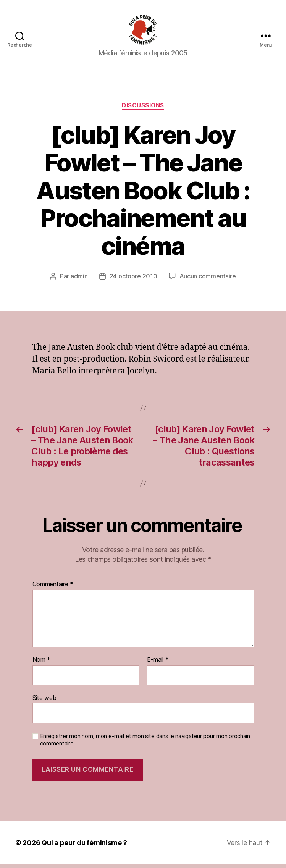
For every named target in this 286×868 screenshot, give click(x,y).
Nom (42, 664)
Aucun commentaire (208, 280)
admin (79, 280)
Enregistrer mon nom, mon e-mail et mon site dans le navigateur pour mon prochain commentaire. (145, 744)
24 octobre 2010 (133, 280)
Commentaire (53, 588)
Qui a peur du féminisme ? (84, 846)
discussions (143, 109)
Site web (44, 702)
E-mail (158, 664)
